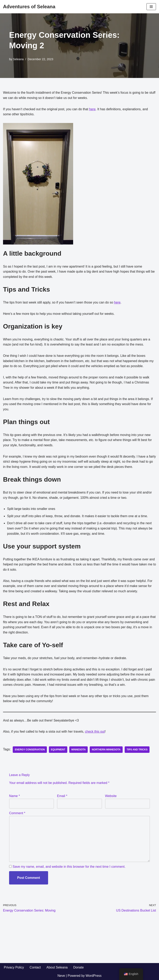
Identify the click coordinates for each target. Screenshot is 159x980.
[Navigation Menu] (151, 7)
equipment (58, 750)
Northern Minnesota (106, 750)
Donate (79, 967)
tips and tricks (137, 750)
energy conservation (30, 750)
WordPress (94, 976)
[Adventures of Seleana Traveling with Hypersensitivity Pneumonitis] (29, 7)
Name (14, 796)
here (92, 109)
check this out (95, 732)
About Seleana (57, 967)
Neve (61, 976)
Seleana (18, 59)
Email (62, 796)
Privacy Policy (14, 967)
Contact (35, 967)
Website (111, 796)
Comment (17, 813)
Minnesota (78, 750)
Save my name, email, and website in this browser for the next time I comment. (69, 867)
